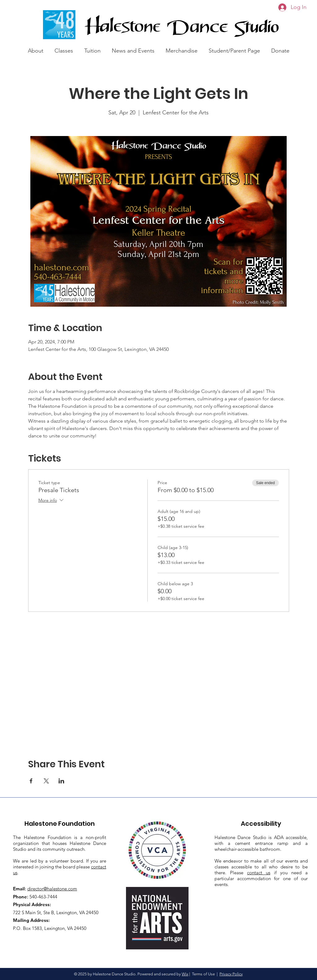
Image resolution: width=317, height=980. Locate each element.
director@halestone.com (52, 889)
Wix (185, 974)
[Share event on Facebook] (31, 781)
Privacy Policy (231, 974)
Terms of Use (203, 974)
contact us (259, 873)
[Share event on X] (46, 781)
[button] (36, 48)
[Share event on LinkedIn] (61, 781)
